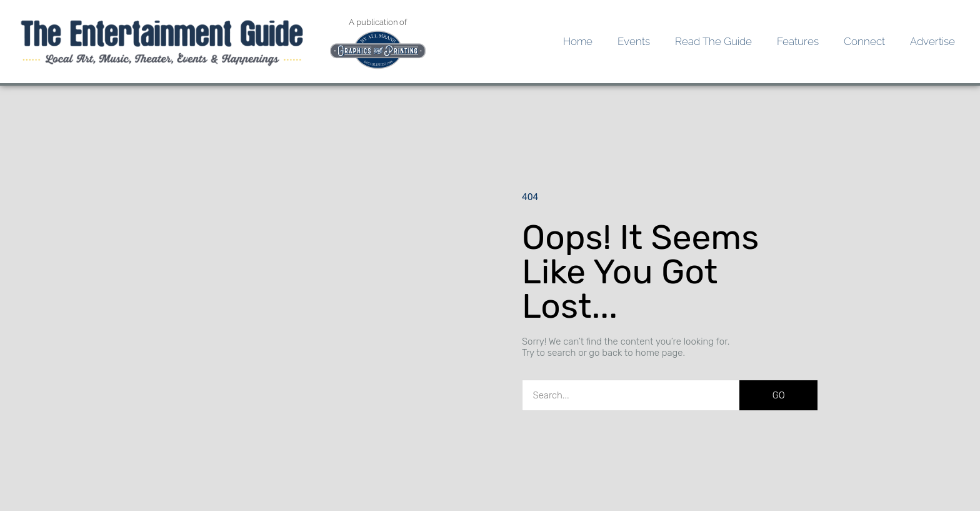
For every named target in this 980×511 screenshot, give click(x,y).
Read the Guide (713, 41)
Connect (864, 41)
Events (634, 41)
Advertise (932, 41)
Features (798, 41)
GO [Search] (779, 395)
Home (578, 41)
